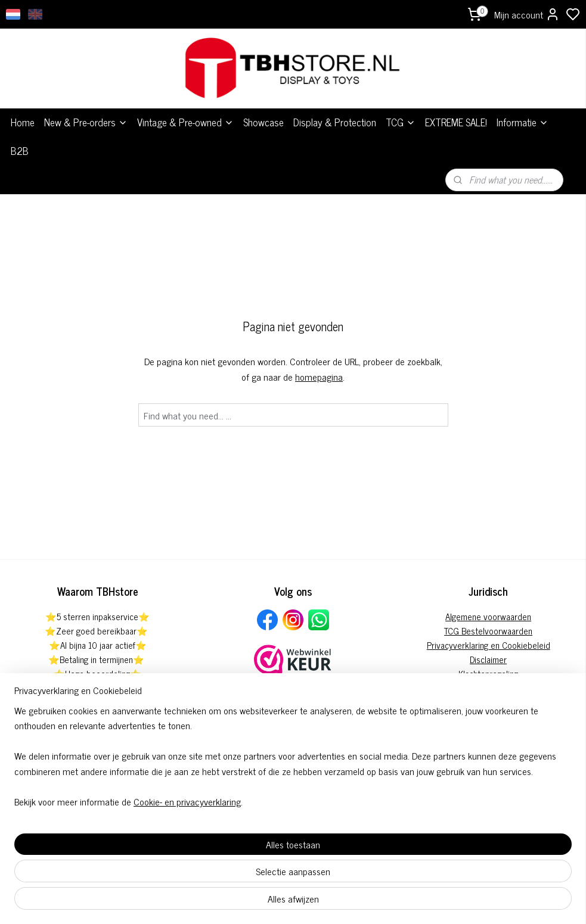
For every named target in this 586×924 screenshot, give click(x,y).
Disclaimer (488, 659)
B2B (20, 151)
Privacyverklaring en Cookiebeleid (489, 645)
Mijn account (527, 14)
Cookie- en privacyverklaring (187, 901)
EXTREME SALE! (456, 122)
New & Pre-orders (86, 122)
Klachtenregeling (488, 673)
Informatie (523, 122)
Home (23, 122)
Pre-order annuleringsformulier (489, 688)
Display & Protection (335, 122)
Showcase (263, 122)
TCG (401, 122)
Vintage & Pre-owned (185, 122)
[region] (214, 856)
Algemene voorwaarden (488, 616)
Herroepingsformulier (489, 702)
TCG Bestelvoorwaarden (488, 631)
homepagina (319, 377)
